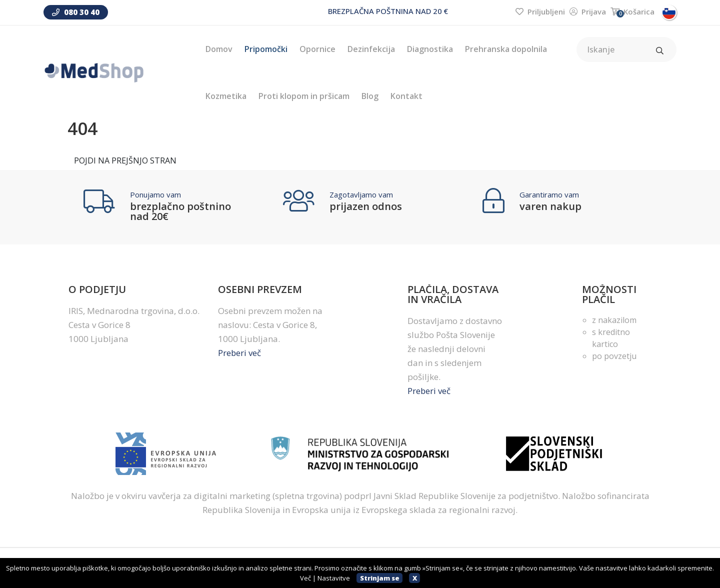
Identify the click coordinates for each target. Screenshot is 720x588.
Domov (219, 49)
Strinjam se (380, 578)
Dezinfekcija (371, 49)
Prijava (588, 11)
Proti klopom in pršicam (304, 96)
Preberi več (240, 353)
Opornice (317, 49)
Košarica (632, 11)
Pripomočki (266, 49)
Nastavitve (334, 578)
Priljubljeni (540, 11)
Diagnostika (430, 49)
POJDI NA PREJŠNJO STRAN (125, 160)
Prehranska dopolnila (506, 49)
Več (305, 578)
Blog (370, 96)
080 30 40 (76, 12)
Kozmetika (226, 96)
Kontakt (406, 96)
